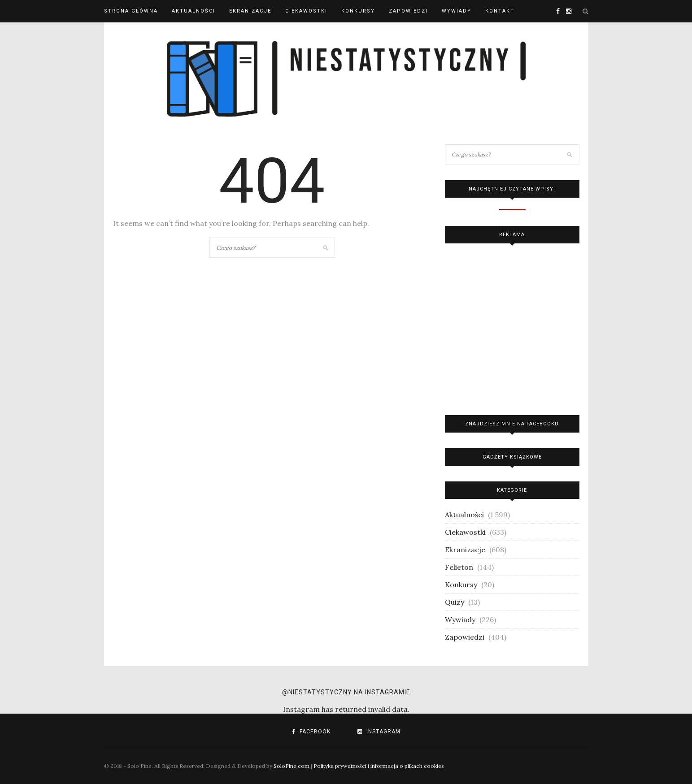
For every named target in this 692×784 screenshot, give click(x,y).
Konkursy (358, 11)
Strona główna (131, 11)
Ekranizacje (250, 11)
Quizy (455, 602)
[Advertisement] (512, 327)
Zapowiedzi (408, 11)
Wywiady (457, 11)
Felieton (459, 567)
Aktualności (194, 11)
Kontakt (500, 11)
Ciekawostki (306, 11)
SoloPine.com (292, 766)
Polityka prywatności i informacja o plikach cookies (379, 766)
